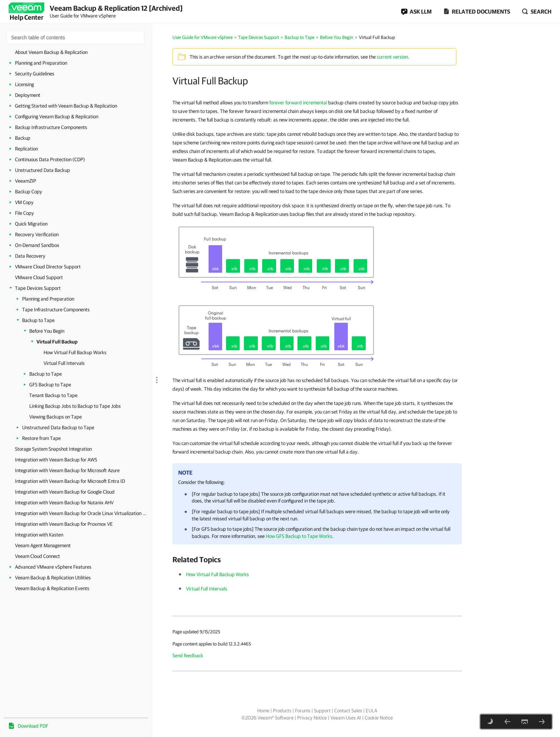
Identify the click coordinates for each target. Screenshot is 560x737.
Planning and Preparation (41, 63)
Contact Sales (348, 711)
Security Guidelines (35, 74)
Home (263, 711)
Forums (303, 711)
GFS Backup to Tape (50, 385)
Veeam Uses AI (346, 718)
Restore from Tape (41, 438)
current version (392, 57)
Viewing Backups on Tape (56, 417)
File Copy (24, 213)
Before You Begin (47, 331)
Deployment (28, 95)
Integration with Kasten (39, 535)
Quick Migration (31, 224)
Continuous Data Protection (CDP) (50, 159)
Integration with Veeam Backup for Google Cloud (65, 492)
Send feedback (188, 656)
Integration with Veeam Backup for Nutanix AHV (64, 503)
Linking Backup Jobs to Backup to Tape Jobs (75, 406)
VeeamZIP (26, 181)
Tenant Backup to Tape (53, 395)
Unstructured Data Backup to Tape (58, 427)
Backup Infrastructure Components (51, 127)
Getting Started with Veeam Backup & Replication (66, 106)
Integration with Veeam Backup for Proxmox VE (64, 524)
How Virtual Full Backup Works (75, 352)
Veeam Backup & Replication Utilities (53, 578)
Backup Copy (29, 192)
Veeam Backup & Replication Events (52, 588)
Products (282, 711)
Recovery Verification (37, 234)
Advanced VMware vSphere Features (53, 567)
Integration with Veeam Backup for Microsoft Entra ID (70, 481)
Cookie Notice (379, 718)
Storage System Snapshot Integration (53, 449)
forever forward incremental (298, 103)
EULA (371, 711)
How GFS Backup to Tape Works (299, 536)
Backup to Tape (38, 320)
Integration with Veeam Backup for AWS (56, 460)
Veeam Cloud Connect (37, 556)
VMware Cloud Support (39, 277)
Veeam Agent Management (43, 545)
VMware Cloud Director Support (48, 267)
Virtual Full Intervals (64, 363)
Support (322, 711)
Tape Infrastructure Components (56, 310)
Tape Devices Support (38, 288)
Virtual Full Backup (57, 342)
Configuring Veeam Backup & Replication (57, 117)
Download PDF (33, 726)
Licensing (24, 84)
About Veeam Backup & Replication (51, 52)
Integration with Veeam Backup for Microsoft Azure (67, 470)
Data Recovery (30, 256)
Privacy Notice (312, 718)
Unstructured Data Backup (42, 170)
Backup (23, 138)
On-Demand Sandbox (37, 245)
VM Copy (24, 202)
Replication (26, 149)
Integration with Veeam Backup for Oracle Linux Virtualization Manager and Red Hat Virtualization (82, 513)
